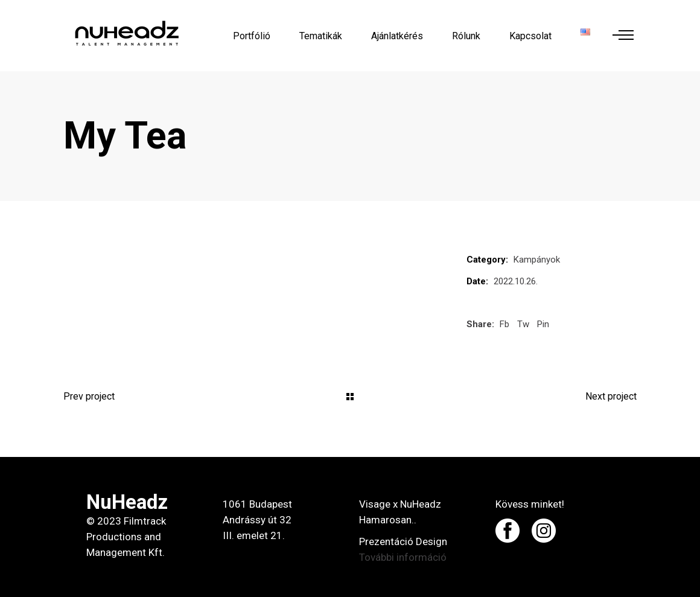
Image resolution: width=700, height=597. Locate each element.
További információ (403, 557)
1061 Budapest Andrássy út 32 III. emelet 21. (257, 520)
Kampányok (537, 260)
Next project (611, 396)
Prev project (89, 396)
